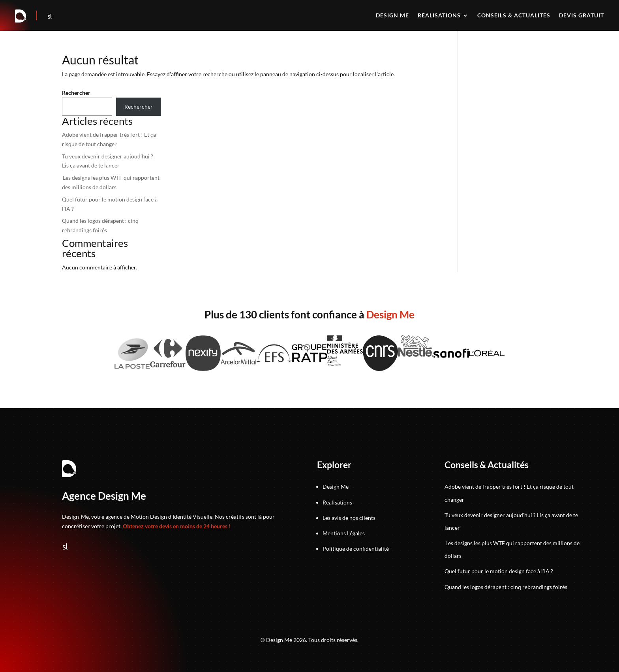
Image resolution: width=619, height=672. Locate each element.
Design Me (336, 487)
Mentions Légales (344, 533)
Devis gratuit (581, 16)
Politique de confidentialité (356, 549)
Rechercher (76, 93)
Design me (392, 16)
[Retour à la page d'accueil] (21, 16)
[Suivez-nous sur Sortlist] (50, 16)
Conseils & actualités (514, 16)
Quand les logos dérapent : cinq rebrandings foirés (506, 587)
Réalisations (439, 16)
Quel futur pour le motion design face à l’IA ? (499, 571)
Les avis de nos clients (349, 518)
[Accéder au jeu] (37, 16)
